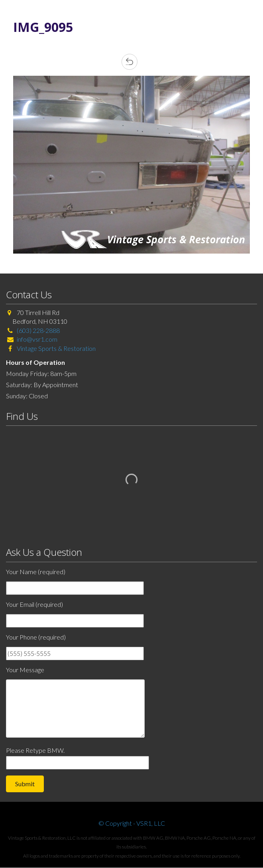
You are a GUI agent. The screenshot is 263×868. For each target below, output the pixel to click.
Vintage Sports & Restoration (56, 348)
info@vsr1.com (37, 339)
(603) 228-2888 (38, 330)
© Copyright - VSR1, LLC (132, 823)
